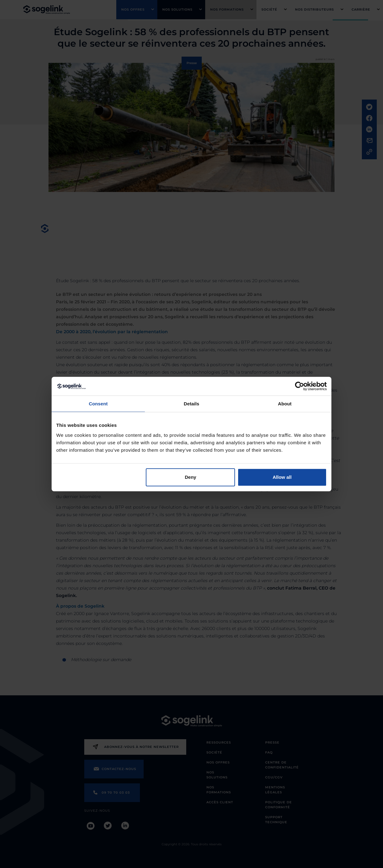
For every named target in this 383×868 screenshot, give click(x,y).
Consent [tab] (98, 404)
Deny (191, 477)
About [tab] (285, 404)
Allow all (282, 477)
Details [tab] (191, 404)
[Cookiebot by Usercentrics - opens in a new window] (300, 386)
